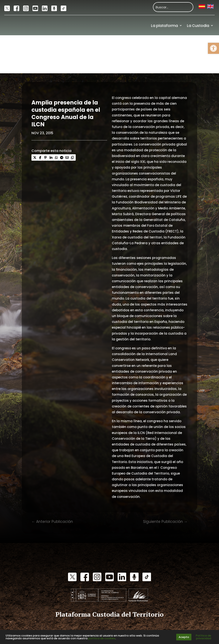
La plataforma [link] (164, 26)
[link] (213, 48)
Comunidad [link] (147, 45)
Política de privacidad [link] (203, 637)
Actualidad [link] (177, 45)
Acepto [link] (184, 637)
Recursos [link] (205, 45)
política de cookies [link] (102, 638)
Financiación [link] (201, 64)
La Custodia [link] (198, 26)
